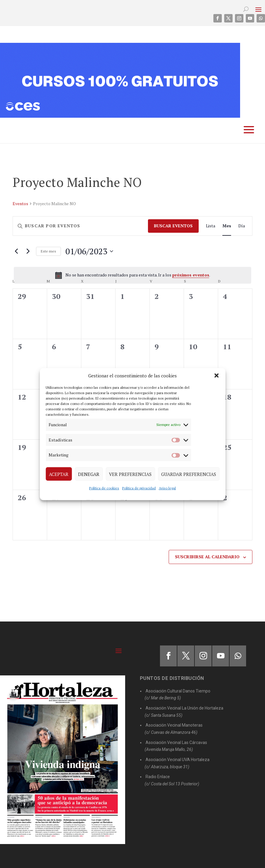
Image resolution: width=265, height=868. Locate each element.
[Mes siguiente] (28, 251)
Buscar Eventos (173, 226)
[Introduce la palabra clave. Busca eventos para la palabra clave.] (80, 226)
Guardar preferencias (189, 474)
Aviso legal (167, 488)
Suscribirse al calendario (207, 557)
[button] (216, 376)
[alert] (132, 275)
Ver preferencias (130, 474)
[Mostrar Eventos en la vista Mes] (227, 226)
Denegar (89, 474)
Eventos (20, 204)
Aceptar (59, 474)
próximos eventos (191, 275)
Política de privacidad (139, 488)
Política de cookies (104, 488)
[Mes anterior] (16, 251)
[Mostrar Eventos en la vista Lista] (211, 226)
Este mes (48, 251)
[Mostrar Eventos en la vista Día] (242, 226)
